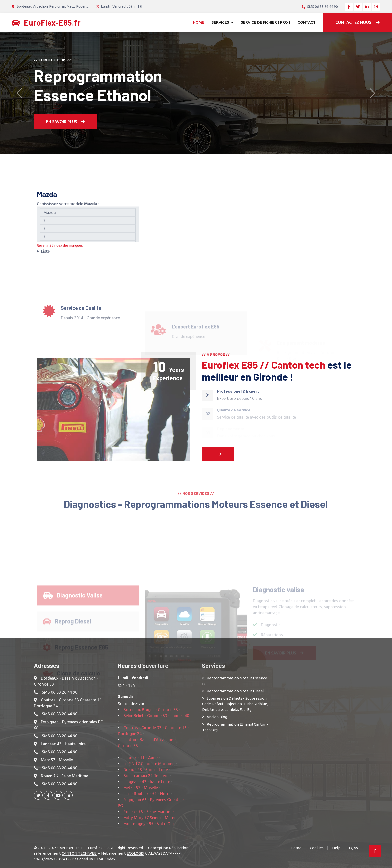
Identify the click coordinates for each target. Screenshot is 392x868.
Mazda (88, 215)
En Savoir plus (65, 122)
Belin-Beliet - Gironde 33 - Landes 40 (156, 716)
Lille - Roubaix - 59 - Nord (146, 794)
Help (336, 848)
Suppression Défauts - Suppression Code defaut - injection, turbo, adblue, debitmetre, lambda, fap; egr (235, 704)
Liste (45, 254)
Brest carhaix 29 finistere (146, 776)
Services (220, 22)
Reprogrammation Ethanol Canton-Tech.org (235, 727)
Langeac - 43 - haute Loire (147, 782)
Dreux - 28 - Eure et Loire (146, 770)
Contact (307, 22)
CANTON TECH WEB (79, 853)
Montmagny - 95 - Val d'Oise (149, 824)
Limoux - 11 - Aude (141, 758)
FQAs (353, 848)
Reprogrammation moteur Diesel (235, 691)
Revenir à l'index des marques (60, 248)
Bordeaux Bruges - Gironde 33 (151, 710)
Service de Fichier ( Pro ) (266, 22)
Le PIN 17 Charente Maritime (149, 764)
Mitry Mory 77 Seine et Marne (150, 818)
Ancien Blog (217, 717)
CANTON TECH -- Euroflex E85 (84, 848)
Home (199, 22)
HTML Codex (105, 859)
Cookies (317, 848)
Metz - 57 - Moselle (141, 788)
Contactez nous (358, 22)
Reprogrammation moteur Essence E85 (235, 681)
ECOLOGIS (135, 853)
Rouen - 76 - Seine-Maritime (149, 812)
